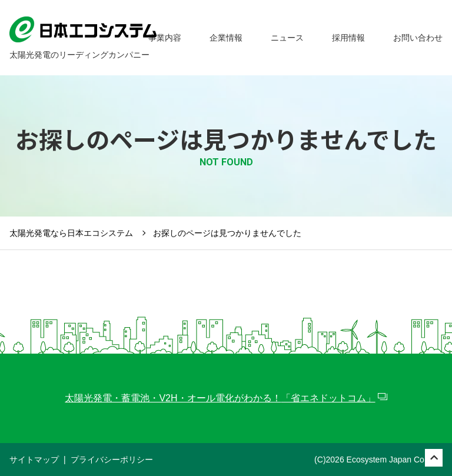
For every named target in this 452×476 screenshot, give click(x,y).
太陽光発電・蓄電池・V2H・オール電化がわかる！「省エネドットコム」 (220, 398)
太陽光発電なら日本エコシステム (71, 233)
